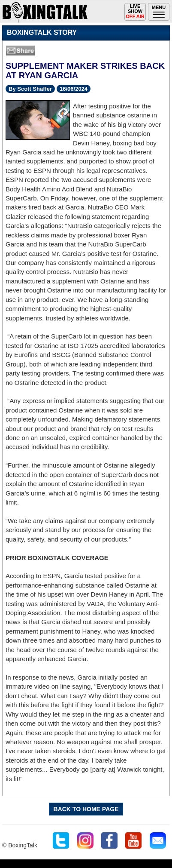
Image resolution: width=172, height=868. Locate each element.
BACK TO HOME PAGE (86, 809)
